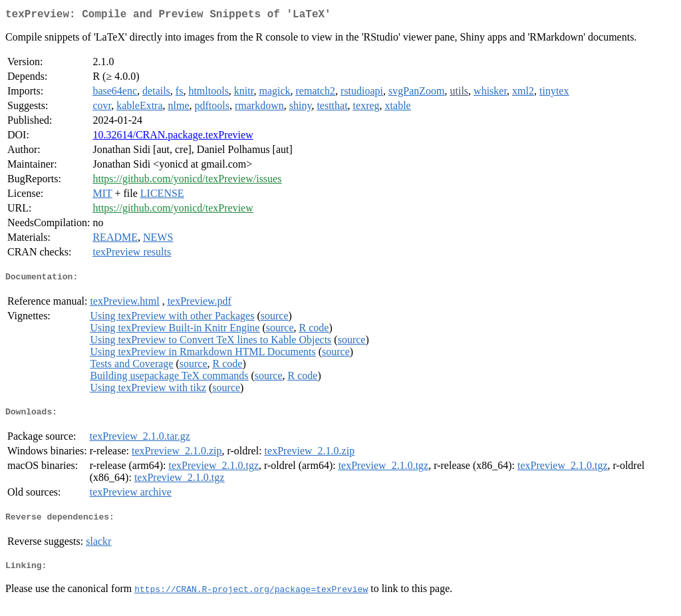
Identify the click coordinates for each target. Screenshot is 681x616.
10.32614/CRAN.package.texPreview (173, 137)
